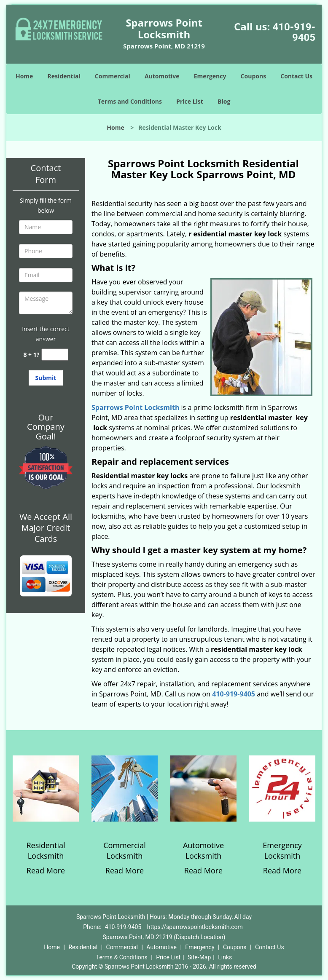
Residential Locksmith (46, 850)
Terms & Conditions (122, 957)
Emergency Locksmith (282, 850)
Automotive (162, 76)
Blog (224, 101)
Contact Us (296, 76)
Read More (46, 870)
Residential (64, 76)
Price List (190, 101)
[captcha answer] (55, 355)
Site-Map (199, 957)
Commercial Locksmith (125, 850)
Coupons (253, 76)
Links (225, 957)
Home (24, 76)
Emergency (210, 76)
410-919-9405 (294, 32)
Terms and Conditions (130, 101)
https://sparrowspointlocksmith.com (195, 927)
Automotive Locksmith (203, 850)
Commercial (113, 76)
